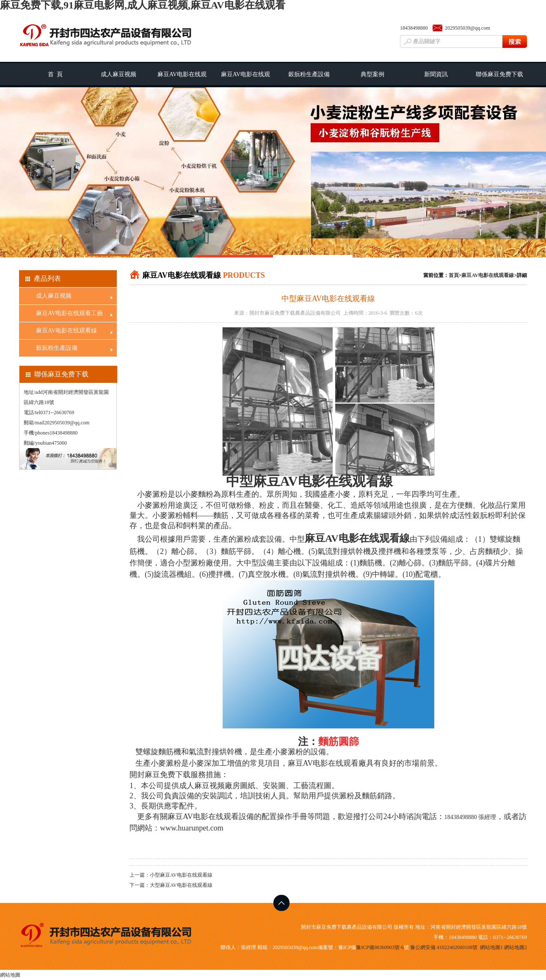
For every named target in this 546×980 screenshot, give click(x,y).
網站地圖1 (491, 947)
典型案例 (372, 74)
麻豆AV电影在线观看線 (245, 79)
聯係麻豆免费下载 (499, 74)
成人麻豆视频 (119, 74)
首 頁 (55, 74)
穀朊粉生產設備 (309, 74)
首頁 (454, 275)
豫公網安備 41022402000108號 (444, 947)
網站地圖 (10, 975)
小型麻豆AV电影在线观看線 (181, 875)
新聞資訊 (436, 74)
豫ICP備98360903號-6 (380, 947)
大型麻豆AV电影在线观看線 (181, 885)
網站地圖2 (516, 947)
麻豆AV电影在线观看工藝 (182, 79)
